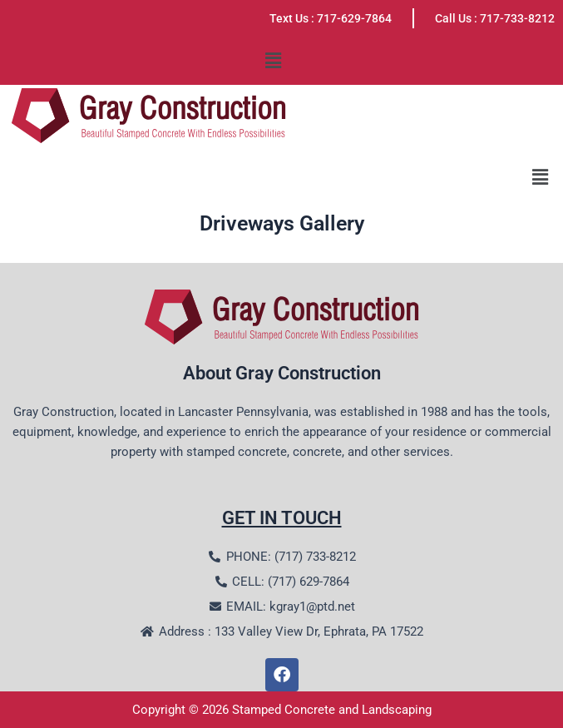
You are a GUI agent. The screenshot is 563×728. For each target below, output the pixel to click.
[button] (273, 61)
